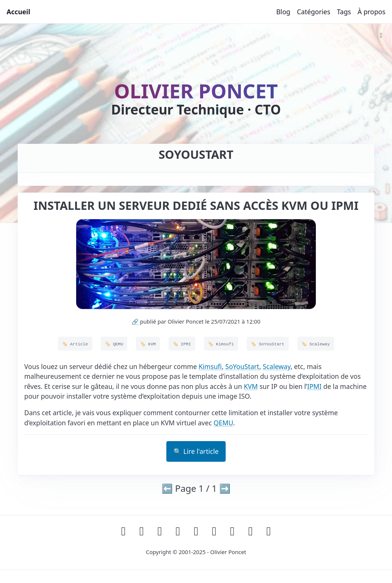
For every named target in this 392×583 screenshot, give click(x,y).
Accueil (19, 12)
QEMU (223, 423)
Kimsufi (210, 366)
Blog (283, 12)
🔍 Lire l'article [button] (196, 451)
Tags (344, 12)
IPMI (314, 386)
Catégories (314, 12)
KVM (251, 386)
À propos (371, 12)
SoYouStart (242, 366)
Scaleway (277, 366)
